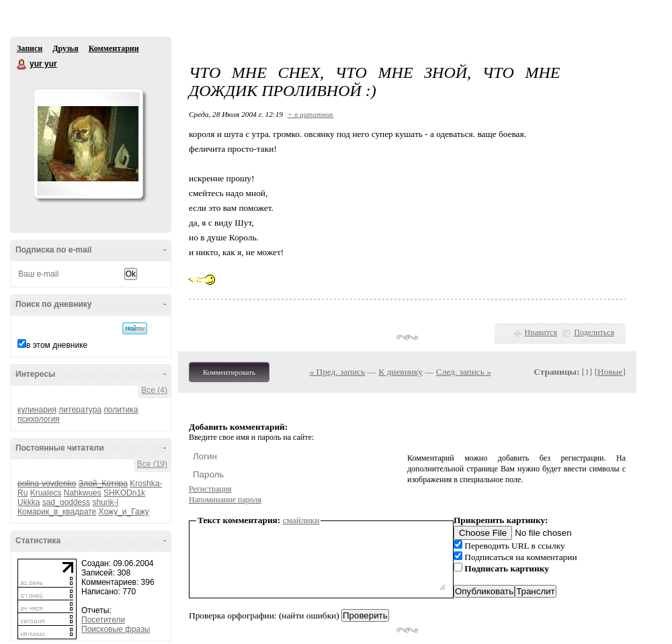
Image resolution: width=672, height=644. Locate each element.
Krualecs (46, 493)
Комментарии (114, 48)
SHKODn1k (124, 493)
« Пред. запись (338, 372)
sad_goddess (66, 502)
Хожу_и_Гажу (124, 512)
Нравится (541, 332)
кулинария (37, 410)
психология (39, 419)
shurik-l (105, 502)
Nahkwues (83, 493)
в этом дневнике (57, 345)
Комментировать (229, 372)
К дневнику (401, 372)
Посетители (103, 620)
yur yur (22, 64)
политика (121, 410)
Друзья (65, 48)
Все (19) (152, 464)
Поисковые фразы (116, 629)
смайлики (301, 520)
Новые (610, 372)
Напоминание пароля (225, 500)
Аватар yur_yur (88, 144)
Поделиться (594, 332)
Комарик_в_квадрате (57, 512)
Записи (30, 48)
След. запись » (464, 372)
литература (80, 410)
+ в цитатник (310, 114)
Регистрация (210, 489)
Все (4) (154, 390)
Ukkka (29, 502)
